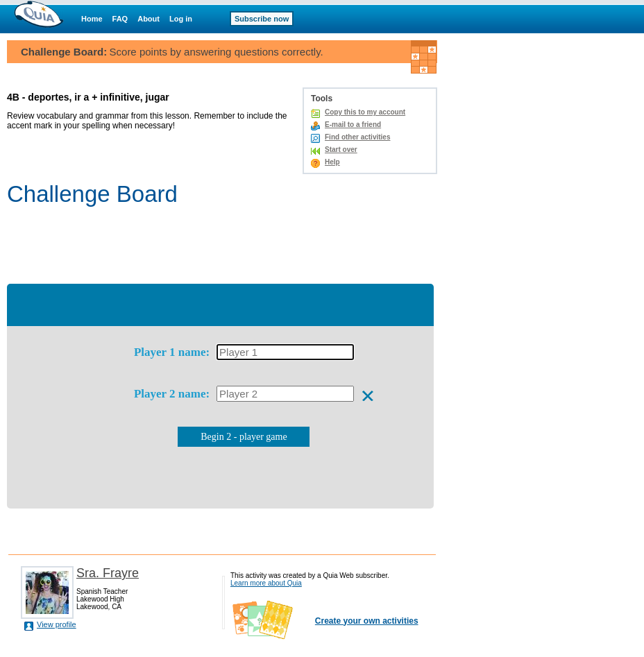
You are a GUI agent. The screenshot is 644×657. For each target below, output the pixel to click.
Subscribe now (262, 19)
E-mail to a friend (353, 125)
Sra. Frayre (108, 573)
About (149, 19)
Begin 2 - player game (244, 437)
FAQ (120, 19)
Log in (181, 19)
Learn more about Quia (266, 583)
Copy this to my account (365, 112)
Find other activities (357, 137)
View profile (57, 624)
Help (332, 162)
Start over (341, 150)
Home (92, 19)
